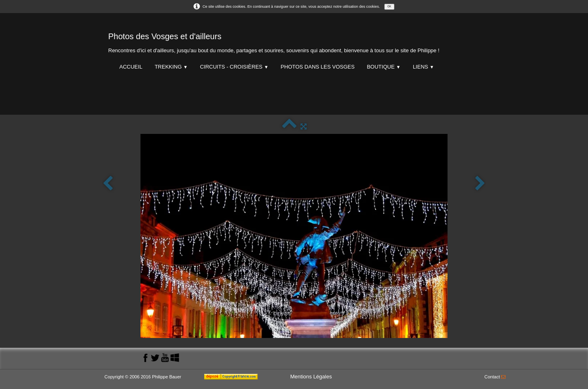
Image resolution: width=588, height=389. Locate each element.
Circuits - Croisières (234, 67)
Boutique (383, 67)
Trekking (171, 67)
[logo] (274, 41)
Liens (423, 67)
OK (389, 6)
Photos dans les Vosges (317, 67)
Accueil (131, 67)
